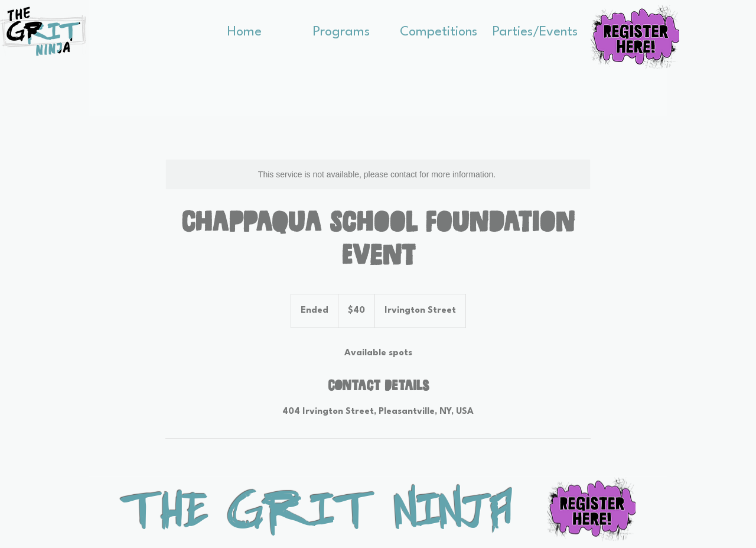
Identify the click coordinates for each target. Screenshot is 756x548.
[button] (341, 28)
